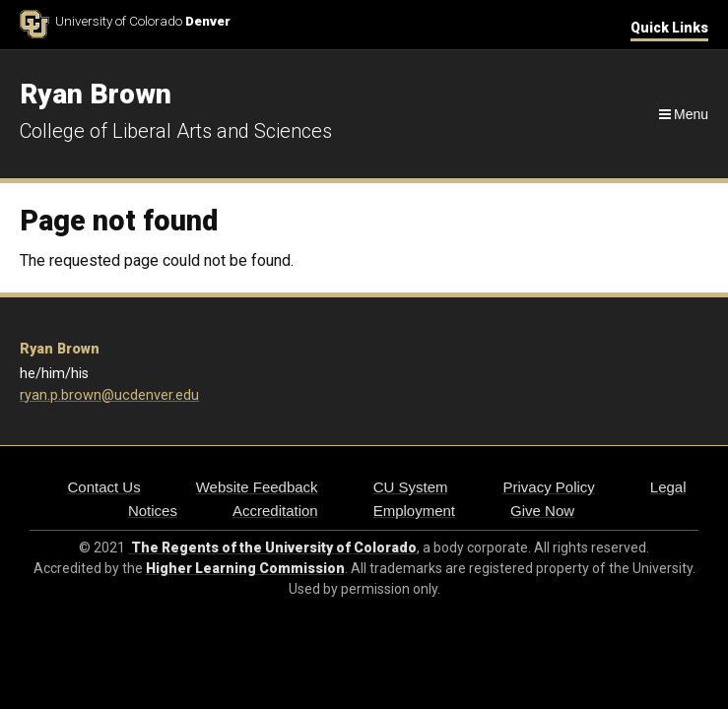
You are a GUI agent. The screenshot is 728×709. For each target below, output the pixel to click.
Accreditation (275, 511)
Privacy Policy (548, 487)
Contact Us (103, 487)
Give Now (542, 511)
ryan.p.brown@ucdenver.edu (109, 395)
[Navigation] (682, 114)
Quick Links (669, 28)
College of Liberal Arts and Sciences (176, 131)
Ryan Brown (60, 349)
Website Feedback (257, 487)
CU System (411, 487)
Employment (414, 511)
